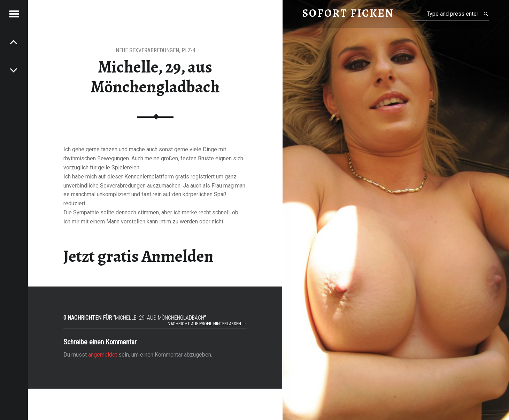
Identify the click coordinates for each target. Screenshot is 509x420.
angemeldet (103, 355)
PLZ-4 (188, 50)
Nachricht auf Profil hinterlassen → (207, 324)
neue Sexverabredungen (147, 50)
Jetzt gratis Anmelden (138, 256)
